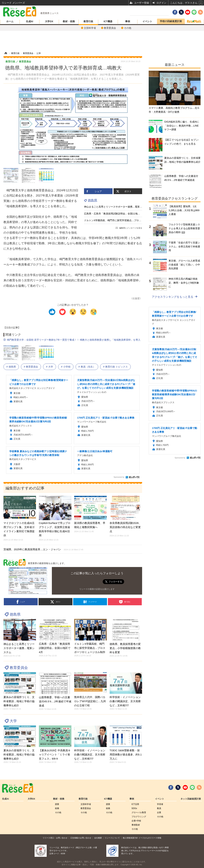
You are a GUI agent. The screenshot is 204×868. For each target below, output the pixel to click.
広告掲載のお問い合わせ (81, 838)
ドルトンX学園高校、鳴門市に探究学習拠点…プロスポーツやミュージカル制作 (127, 220)
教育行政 (88, 21)
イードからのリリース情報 (150, 838)
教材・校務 (69, 21)
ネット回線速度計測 (191, 799)
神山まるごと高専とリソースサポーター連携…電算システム (117, 207)
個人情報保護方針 (130, 838)
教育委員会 (110, 28)
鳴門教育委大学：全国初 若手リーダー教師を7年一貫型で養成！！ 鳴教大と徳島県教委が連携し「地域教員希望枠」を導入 (74, 340)
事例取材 (136, 825)
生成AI (30, 21)
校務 (57, 808)
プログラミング (139, 817)
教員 (159, 808)
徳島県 (92, 200)
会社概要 (98, 838)
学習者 (160, 804)
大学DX (49, 21)
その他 (128, 28)
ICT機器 (108, 21)
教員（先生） (88, 367)
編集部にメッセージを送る (131, 228)
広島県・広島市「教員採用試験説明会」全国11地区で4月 (115, 214)
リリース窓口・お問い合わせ (55, 838)
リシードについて (112, 838)
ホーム (10, 21)
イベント (147, 21)
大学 (51, 367)
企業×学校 (136, 821)
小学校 (67, 367)
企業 (159, 812)
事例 (128, 21)
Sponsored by (119, 477)
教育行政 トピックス (117, 367)
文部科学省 (90, 28)
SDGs (134, 808)
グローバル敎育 (139, 812)
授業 (57, 804)
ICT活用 (135, 804)
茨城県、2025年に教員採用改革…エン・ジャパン (43, 549)
